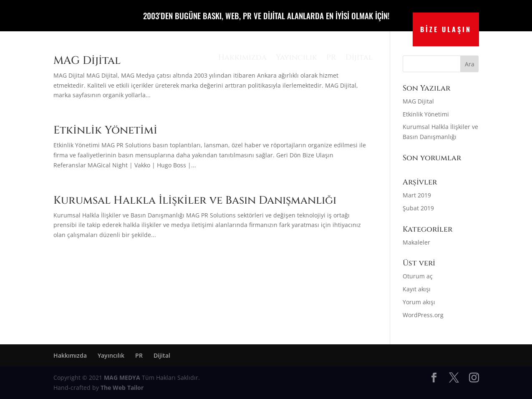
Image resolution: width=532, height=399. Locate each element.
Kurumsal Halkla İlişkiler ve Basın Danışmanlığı (195, 201)
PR (331, 57)
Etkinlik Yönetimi (105, 130)
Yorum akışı (419, 302)
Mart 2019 (417, 195)
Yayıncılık (296, 57)
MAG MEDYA (123, 378)
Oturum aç (418, 276)
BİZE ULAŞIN (446, 29)
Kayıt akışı (417, 289)
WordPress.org (423, 315)
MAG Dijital (418, 101)
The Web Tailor (122, 388)
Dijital (359, 57)
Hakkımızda (242, 57)
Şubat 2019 (418, 208)
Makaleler (416, 242)
